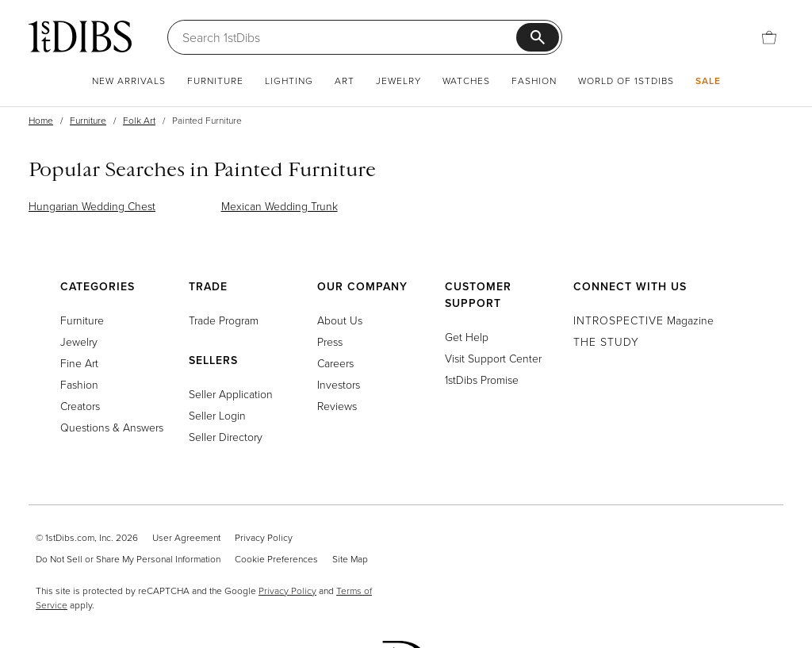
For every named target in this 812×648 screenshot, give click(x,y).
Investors (339, 384)
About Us (340, 320)
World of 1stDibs (626, 81)
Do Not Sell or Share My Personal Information (128, 559)
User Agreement (186, 537)
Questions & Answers (112, 427)
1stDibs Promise (482, 380)
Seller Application (231, 394)
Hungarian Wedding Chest (92, 206)
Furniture (215, 81)
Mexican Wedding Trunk (280, 206)
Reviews (337, 406)
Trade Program (224, 320)
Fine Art (79, 363)
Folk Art (139, 120)
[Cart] (769, 37)
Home (41, 120)
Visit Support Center (493, 358)
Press (330, 341)
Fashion (534, 81)
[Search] (349, 37)
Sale (708, 81)
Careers (335, 363)
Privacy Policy (264, 537)
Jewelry (398, 81)
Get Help (467, 337)
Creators (80, 406)
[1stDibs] (80, 36)
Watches (466, 81)
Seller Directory (226, 437)
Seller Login (217, 415)
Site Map (350, 559)
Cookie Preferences (276, 559)
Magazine (643, 320)
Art (345, 81)
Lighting (289, 81)
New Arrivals (129, 81)
